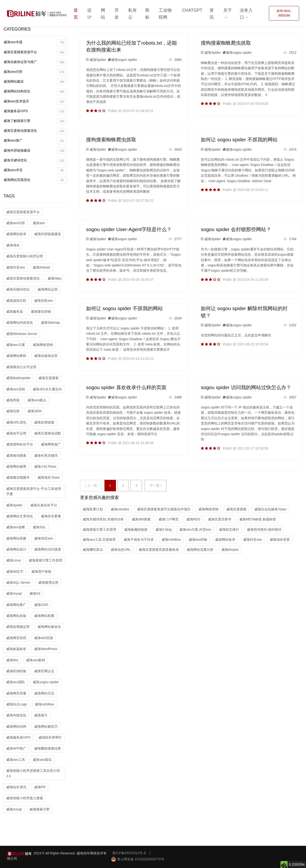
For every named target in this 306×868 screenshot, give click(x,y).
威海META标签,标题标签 (258, 519)
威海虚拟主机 (16, 301)
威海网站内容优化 (20, 323)
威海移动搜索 (16, 455)
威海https (55, 278)
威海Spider (14, 505)
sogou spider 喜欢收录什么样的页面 (126, 387)
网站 (103, 14)
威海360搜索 (141, 519)
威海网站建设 (35, 82)
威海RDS (193, 519)
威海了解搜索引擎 (35, 121)
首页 (76, 14)
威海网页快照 (16, 638)
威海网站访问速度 (48, 549)
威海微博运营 (48, 582)
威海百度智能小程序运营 (25, 256)
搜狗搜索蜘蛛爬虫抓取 (226, 43)
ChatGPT (192, 10)
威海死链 (13, 400)
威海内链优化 (16, 715)
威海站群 (13, 411)
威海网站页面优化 (35, 180)
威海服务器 (15, 312)
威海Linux (14, 560)
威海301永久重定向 (47, 389)
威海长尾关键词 (46, 455)
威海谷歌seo (44, 301)
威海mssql (14, 809)
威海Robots (41, 267)
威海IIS (35, 593)
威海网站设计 (16, 549)
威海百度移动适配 (48, 433)
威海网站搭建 (16, 538)
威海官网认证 (44, 671)
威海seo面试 (42, 760)
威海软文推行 (229, 529)
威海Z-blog (164, 529)
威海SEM (34, 411)
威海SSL (39, 527)
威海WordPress (46, 649)
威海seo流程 (16, 389)
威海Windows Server (22, 334)
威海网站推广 (16, 605)
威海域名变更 (280, 540)
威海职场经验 (16, 671)
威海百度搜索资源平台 (35, 53)
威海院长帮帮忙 (50, 737)
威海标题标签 (16, 649)
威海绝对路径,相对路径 (264, 529)
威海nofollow (44, 704)
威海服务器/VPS (35, 112)
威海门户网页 (169, 519)
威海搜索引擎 (39, 809)
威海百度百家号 (220, 519)
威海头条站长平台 (44, 505)
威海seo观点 (37, 400)
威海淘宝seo (44, 538)
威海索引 (41, 715)
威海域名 (13, 245)
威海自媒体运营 (46, 356)
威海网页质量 (16, 693)
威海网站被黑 (16, 466)
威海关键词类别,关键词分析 (103, 519)
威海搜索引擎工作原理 (45, 560)
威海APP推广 (16, 748)
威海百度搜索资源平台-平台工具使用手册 (34, 491)
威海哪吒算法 (93, 550)
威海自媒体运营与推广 (35, 62)
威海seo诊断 (16, 527)
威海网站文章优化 (20, 516)
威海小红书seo (45, 466)
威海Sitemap (50, 323)
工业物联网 (165, 14)
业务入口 (246, 14)
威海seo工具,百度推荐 (99, 540)
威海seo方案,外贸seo (195, 529)
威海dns (12, 660)
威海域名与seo (49, 477)
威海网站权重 (44, 616)
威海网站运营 (48, 289)
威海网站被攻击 (49, 627)
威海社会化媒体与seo (270, 509)
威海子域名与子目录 (139, 540)
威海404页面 (44, 638)
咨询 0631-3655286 (284, 13)
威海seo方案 (16, 345)
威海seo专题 (35, 43)
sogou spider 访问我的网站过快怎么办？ (246, 387)
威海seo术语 (35, 171)
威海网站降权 (16, 356)
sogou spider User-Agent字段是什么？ (129, 229)
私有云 (132, 14)
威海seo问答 (35, 72)
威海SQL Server (18, 582)
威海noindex (120, 509)
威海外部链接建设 (35, 151)
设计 (89, 14)
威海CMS (41, 605)
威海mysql (14, 593)
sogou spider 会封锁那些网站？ (236, 229)
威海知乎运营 (16, 433)
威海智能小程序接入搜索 (25, 798)
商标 (147, 14)
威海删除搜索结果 (48, 748)
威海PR (40, 787)
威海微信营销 (41, 312)
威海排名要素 (51, 516)
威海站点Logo (17, 704)
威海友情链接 (44, 422)
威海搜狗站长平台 (20, 444)
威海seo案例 (36, 660)
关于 (228, 10)
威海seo (39, 223)
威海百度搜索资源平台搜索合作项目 (164, 509)
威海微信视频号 (18, 477)
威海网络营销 (43, 345)
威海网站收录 (16, 234)
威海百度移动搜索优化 (35, 131)
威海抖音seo (16, 267)
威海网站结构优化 (35, 92)
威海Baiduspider (18, 378)
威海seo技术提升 (35, 102)
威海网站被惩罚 (46, 726)
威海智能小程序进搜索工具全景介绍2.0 (33, 773)
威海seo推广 (35, 141)
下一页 (156, 486)
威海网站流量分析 (200, 550)
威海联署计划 (93, 509)
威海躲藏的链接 (136, 529)
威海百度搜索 (49, 378)
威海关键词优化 (35, 161)
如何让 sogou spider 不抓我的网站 (239, 140)
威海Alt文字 (15, 572)
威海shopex (230, 550)
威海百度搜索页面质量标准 (159, 550)
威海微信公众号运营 (21, 367)
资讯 (212, 14)
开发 (117, 14)
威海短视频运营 (18, 627)
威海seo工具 (16, 760)
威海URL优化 (16, 422)
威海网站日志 (44, 693)
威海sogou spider (46, 682)
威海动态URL (121, 550)
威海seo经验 (198, 540)
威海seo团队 (16, 682)
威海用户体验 (41, 572)
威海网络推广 (51, 444)
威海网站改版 (16, 616)
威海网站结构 (16, 726)
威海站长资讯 (16, 787)
